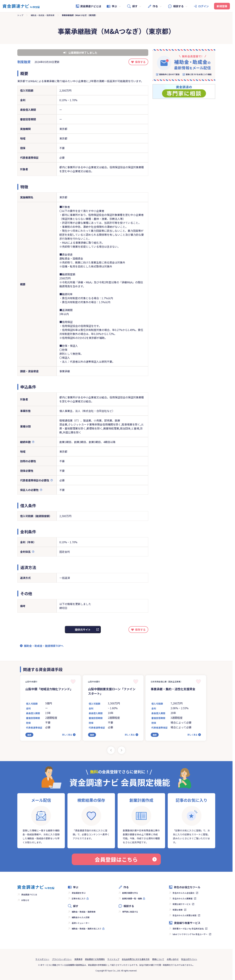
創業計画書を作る (130, 893)
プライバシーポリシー (62, 959)
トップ (20, 15)
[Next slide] (122, 750)
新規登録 (222, 6)
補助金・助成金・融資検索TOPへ (44, 646)
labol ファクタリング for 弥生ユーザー (190, 934)
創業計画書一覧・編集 (132, 898)
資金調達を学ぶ (79, 893)
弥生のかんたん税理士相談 (185, 915)
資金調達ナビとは (88, 6)
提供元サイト (83, 630)
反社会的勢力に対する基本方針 (136, 959)
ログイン (204, 6)
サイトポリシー (42, 959)
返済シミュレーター (81, 923)
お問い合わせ (173, 959)
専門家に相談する (130, 912)
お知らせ (25, 900)
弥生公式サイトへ (189, 959)
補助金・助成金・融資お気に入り (87, 929)
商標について (158, 959)
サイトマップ (113, 959)
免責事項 (78, 959)
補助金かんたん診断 (81, 917)
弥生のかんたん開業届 (183, 898)
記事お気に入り (79, 898)
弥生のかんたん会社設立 (184, 893)
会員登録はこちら (126, 859)
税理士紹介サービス (182, 904)
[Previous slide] (111, 750)
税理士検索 (178, 910)
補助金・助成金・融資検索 (43, 15)
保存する (140, 62)
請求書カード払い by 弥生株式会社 (188, 929)
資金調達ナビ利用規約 (95, 959)
